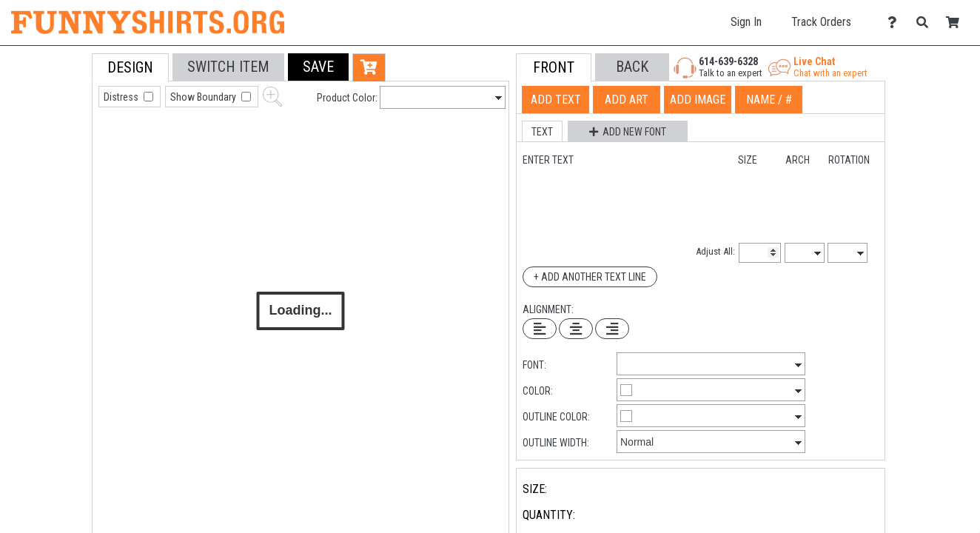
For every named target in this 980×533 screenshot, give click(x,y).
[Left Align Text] (540, 329)
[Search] (926, 23)
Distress (122, 97)
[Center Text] (576, 329)
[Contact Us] (896, 23)
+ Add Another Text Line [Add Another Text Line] (590, 277)
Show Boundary (204, 97)
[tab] (59, 148)
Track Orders (821, 22)
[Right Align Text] (612, 329)
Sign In (746, 22)
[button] (318, 67)
